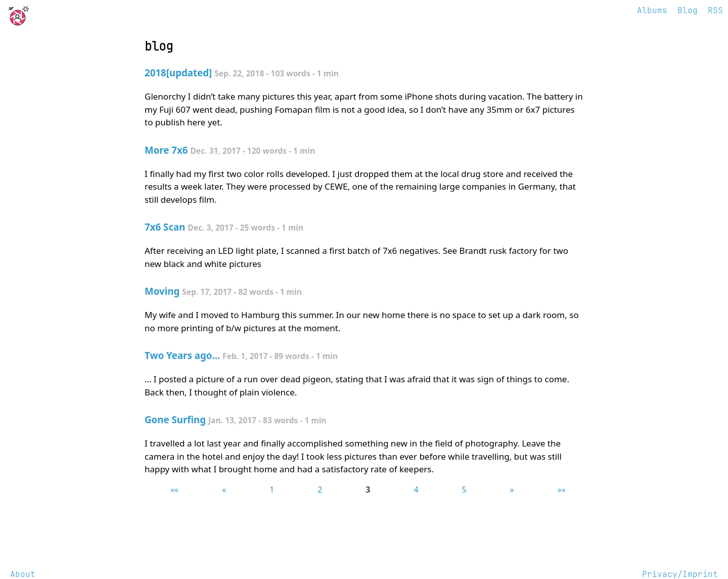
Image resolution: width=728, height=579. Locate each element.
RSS (715, 10)
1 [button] (272, 489)
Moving (162, 291)
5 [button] (464, 489)
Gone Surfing (175, 419)
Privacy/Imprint (680, 574)
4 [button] (416, 489)
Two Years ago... (182, 355)
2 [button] (320, 489)
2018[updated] (178, 73)
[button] (174, 489)
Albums (652, 10)
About (23, 574)
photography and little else (57, 13)
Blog (688, 10)
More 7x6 (166, 150)
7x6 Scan (165, 227)
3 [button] (368, 489)
